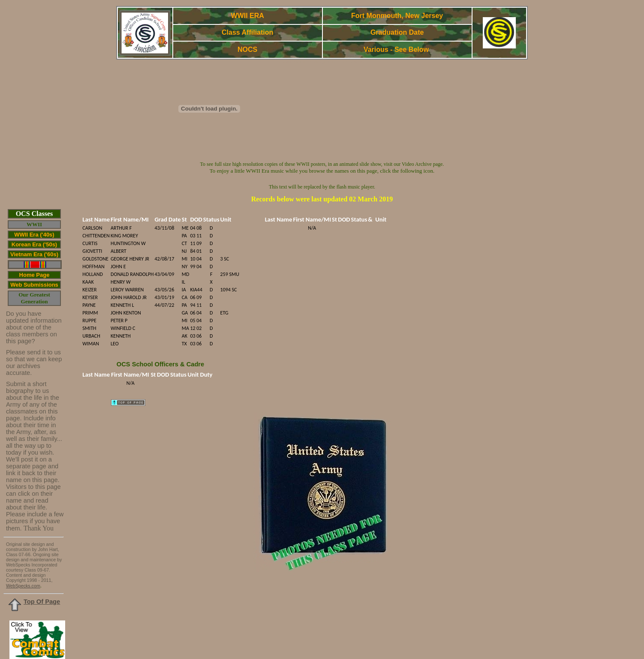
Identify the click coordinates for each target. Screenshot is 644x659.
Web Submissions (34, 285)
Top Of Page (42, 602)
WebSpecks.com (23, 586)
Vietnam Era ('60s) (34, 254)
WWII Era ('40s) (34, 235)
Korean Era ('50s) (34, 244)
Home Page (35, 275)
